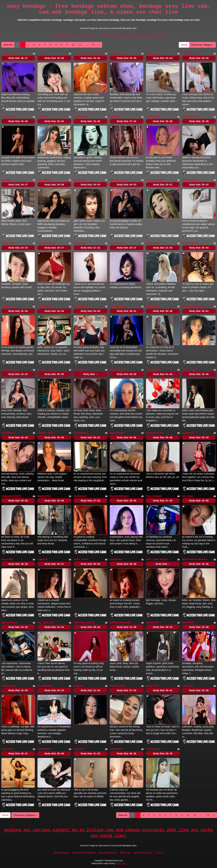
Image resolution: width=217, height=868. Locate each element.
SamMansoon (81, 370)
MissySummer (154, 54)
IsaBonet (79, 749)
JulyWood (188, 433)
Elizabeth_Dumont (192, 54)
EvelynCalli (152, 686)
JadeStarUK (153, 623)
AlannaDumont (10, 370)
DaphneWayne (9, 623)
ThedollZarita (45, 686)
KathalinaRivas (191, 180)
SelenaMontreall (46, 243)
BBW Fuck (125, 35)
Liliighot (78, 686)
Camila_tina (153, 117)
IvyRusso (7, 306)
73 (93, 45)
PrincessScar (117, 243)
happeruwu (152, 306)
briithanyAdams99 (120, 623)
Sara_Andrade (154, 496)
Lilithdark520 (117, 306)
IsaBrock (42, 559)
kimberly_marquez (192, 306)
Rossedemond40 (155, 180)
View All (8, 45)
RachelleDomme (119, 370)
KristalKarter (189, 117)
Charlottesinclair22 (84, 623)
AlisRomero (80, 496)
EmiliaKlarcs (81, 433)
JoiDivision (80, 180)
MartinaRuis (44, 496)
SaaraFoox (7, 749)
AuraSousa (44, 306)
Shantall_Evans (118, 180)
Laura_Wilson (190, 370)
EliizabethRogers (119, 496)
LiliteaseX (188, 686)
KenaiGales (80, 243)
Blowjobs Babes (61, 35)
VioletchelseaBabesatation (89, 54)
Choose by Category (203, 45)
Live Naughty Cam (108, 35)
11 (80, 45)
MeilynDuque (117, 433)
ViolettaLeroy (153, 749)
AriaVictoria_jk (154, 433)
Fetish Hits (121, 863)
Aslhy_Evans (81, 559)
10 (73, 45)
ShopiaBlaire (153, 370)
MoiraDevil (188, 623)
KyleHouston (81, 306)
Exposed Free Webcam (84, 35)
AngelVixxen (8, 243)
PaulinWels (116, 749)
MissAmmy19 (117, 686)
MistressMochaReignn (195, 559)
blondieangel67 (10, 54)
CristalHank (8, 117)
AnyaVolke (7, 559)
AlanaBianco (9, 433)
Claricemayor (153, 243)
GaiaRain (6, 180)
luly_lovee (188, 496)
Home (184, 45)
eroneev (42, 54)
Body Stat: (18, 58)
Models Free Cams (143, 35)
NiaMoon (115, 117)
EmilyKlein (116, 559)
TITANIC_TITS (45, 433)
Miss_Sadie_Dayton (157, 559)
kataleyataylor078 (11, 496)
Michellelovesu (118, 54)
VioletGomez (9, 686)
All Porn (160, 35)
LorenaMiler (44, 180)
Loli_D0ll (42, 117)
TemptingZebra (191, 243)
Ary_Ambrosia (45, 623)
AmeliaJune (44, 749)
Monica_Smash (46, 370)
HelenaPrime (81, 117)
